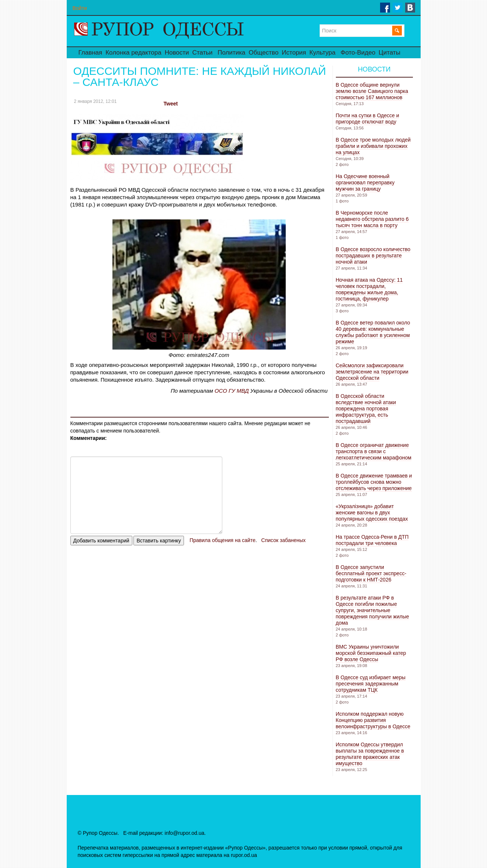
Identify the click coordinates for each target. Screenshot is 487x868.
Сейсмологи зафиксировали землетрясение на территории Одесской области (372, 372)
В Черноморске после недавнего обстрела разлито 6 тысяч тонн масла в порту (372, 219)
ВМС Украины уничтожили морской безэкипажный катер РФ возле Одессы (371, 653)
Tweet (171, 104)
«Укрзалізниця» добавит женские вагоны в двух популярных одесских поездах (372, 513)
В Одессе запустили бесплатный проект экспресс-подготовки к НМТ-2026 (371, 573)
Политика (231, 53)
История (294, 53)
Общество (264, 53)
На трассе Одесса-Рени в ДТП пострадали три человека (372, 540)
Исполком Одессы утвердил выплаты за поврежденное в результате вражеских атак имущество (370, 754)
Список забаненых (283, 540)
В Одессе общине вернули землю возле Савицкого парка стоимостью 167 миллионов (372, 91)
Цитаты (389, 53)
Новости (177, 53)
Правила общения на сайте (222, 540)
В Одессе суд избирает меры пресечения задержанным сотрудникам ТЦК (371, 684)
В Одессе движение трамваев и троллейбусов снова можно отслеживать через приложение (374, 482)
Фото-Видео (358, 53)
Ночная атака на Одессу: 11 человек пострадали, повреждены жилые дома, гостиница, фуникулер (369, 289)
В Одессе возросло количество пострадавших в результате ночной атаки (373, 256)
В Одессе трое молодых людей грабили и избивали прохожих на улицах (373, 146)
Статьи (202, 53)
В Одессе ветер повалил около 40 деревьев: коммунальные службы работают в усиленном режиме (373, 332)
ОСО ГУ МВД (232, 391)
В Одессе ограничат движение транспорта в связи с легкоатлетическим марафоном (374, 451)
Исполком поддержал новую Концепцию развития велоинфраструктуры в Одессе (373, 720)
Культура (322, 53)
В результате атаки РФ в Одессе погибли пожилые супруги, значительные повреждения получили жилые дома (373, 610)
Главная (91, 53)
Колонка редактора (133, 53)
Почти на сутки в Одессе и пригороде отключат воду (368, 119)
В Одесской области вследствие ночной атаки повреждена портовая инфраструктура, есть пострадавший (366, 409)
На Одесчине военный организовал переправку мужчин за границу (365, 183)
